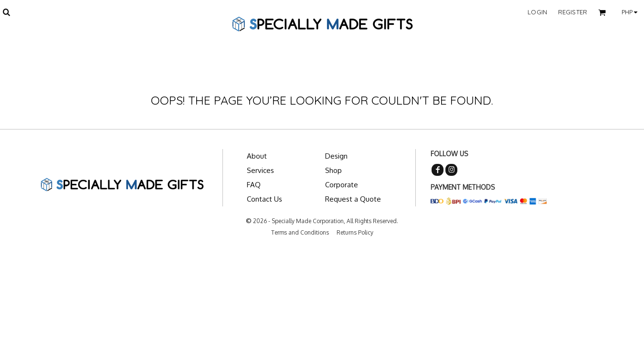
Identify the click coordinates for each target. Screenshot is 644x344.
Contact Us (264, 199)
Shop (333, 170)
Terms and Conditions (300, 232)
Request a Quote (353, 199)
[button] (6, 12)
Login (537, 12)
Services (260, 170)
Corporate (342, 185)
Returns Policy (355, 232)
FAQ (254, 185)
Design (336, 156)
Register (573, 12)
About (257, 156)
